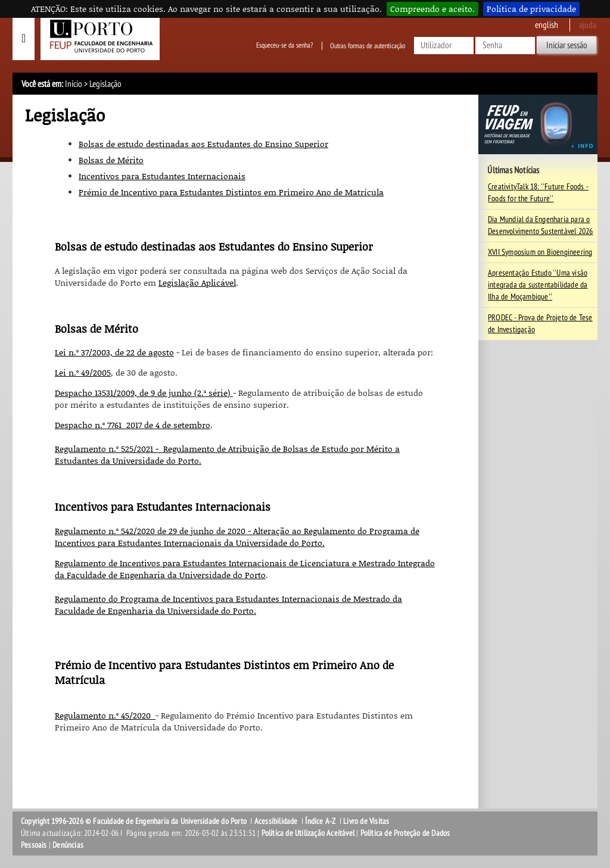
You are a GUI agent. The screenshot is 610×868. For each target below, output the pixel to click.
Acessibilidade (276, 821)
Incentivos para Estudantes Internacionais (162, 176)
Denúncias (68, 845)
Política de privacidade (531, 9)
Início (74, 84)
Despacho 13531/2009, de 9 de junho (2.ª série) (144, 393)
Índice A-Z (320, 821)
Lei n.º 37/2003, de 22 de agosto (114, 352)
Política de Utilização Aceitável (308, 833)
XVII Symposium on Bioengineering (540, 252)
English (547, 25)
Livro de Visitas (366, 821)
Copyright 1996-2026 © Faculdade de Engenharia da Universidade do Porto (134, 821)
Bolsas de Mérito (111, 160)
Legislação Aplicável (197, 282)
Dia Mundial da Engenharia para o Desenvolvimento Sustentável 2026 (540, 225)
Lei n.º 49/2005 (83, 372)
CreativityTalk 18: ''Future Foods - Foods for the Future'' (538, 193)
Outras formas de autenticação (368, 46)
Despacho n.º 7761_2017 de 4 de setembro (133, 425)
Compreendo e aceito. (432, 9)
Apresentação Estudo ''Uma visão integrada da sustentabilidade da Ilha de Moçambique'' (538, 285)
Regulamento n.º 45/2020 (105, 715)
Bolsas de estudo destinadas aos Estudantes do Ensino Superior (203, 144)
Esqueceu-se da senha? (284, 46)
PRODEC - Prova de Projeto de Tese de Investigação (540, 324)
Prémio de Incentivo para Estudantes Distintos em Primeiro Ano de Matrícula (231, 192)
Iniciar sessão (567, 45)
